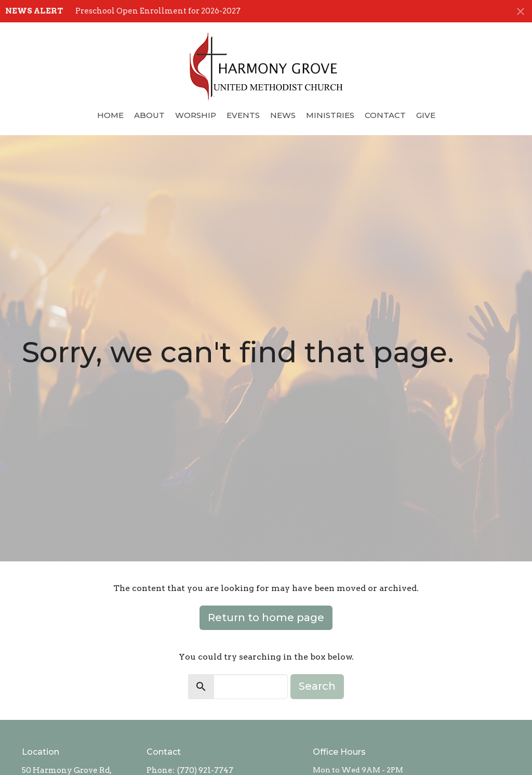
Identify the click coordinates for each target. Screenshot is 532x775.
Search (317, 686)
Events (243, 115)
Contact (385, 115)
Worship (196, 115)
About (149, 115)
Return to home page (266, 618)
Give (426, 115)
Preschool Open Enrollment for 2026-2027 (158, 11)
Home (110, 115)
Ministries (330, 115)
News (283, 115)
